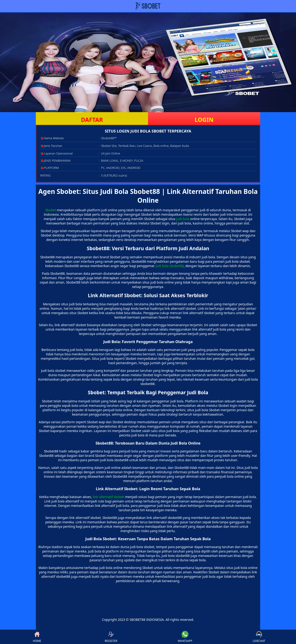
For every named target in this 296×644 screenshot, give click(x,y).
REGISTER (111, 637)
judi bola (183, 219)
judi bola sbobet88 (170, 266)
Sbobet (51, 210)
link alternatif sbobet (108, 497)
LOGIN (204, 120)
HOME (37, 637)
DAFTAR (92, 120)
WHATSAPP (185, 637)
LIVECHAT (259, 637)
